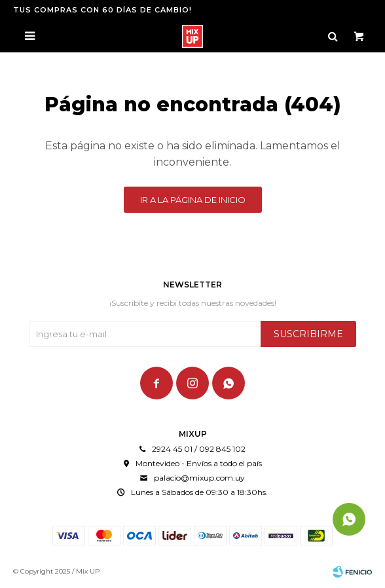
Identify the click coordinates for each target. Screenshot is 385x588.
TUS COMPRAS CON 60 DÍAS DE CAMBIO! (102, 10)
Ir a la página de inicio (193, 200)
